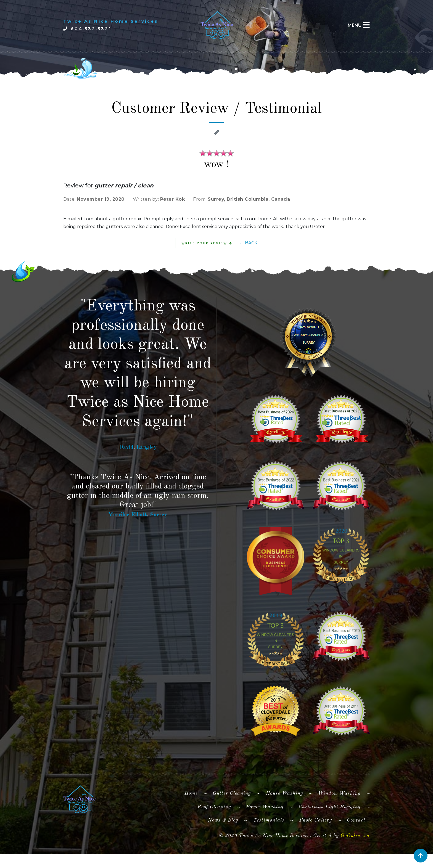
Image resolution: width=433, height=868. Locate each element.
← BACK (248, 243)
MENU (355, 25)
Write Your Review (207, 243)
